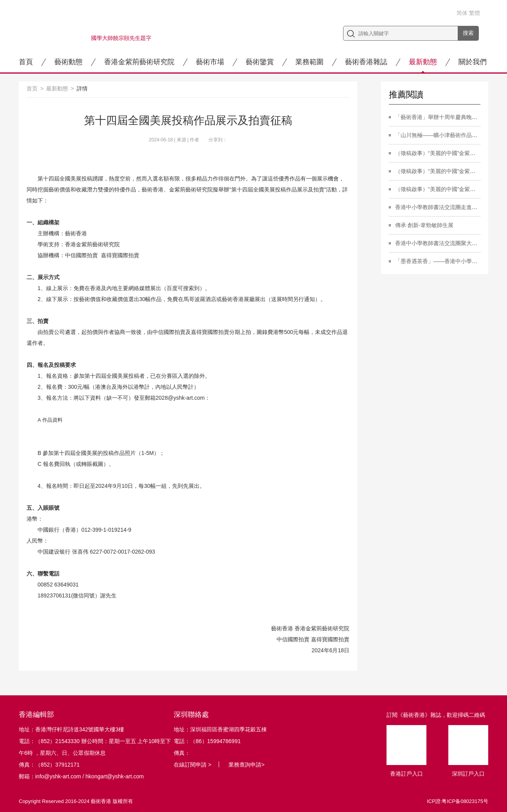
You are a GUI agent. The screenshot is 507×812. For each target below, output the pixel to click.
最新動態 (423, 62)
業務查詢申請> (246, 765)
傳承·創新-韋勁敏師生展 (424, 225)
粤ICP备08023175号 (465, 801)
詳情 (82, 88)
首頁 (26, 62)
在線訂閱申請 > (192, 765)
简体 (462, 13)
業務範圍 (309, 62)
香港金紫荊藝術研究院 (139, 62)
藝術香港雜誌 (366, 62)
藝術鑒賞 (260, 62)
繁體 (475, 13)
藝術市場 (210, 62)
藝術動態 (68, 62)
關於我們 (473, 62)
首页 (32, 88)
